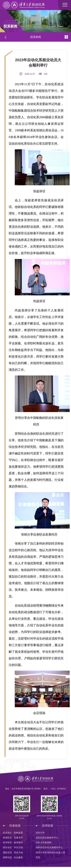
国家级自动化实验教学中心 (49, 848)
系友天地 (18, 853)
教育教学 (18, 843)
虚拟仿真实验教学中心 (47, 838)
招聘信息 (7, 858)
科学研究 (7, 843)
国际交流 (7, 853)
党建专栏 (18, 838)
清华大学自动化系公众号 (21, 817)
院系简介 (7, 833)
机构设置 (18, 833)
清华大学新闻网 (44, 843)
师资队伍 (7, 838)
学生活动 (18, 848)
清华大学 (40, 833)
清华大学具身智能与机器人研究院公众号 (50, 817)
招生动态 (7, 848)
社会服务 (18, 858)
